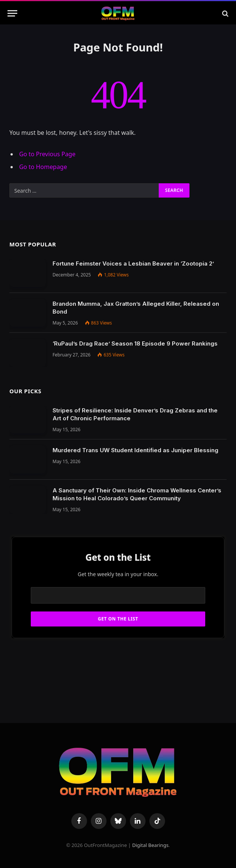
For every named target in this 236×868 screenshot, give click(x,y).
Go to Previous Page (47, 154)
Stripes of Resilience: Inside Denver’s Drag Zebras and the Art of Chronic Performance (135, 414)
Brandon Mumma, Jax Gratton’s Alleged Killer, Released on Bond (136, 308)
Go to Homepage (43, 167)
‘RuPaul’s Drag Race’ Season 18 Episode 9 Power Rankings (135, 343)
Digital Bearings (150, 845)
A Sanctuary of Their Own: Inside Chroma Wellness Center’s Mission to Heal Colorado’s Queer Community (137, 494)
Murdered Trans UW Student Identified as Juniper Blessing (135, 450)
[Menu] (12, 13)
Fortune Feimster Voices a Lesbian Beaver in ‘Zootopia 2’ (133, 263)
